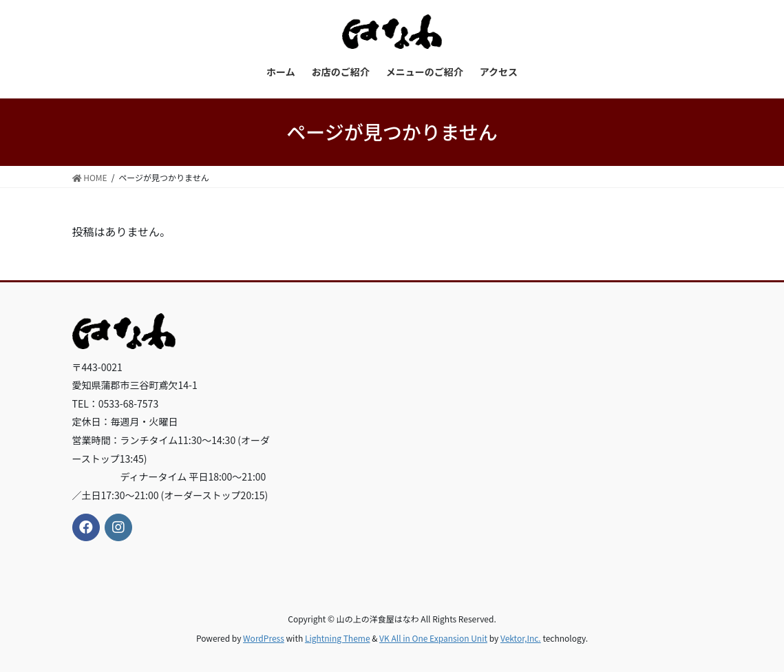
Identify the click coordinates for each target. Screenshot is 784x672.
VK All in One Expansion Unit (433, 638)
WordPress (264, 638)
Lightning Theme (338, 638)
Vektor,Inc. (521, 638)
